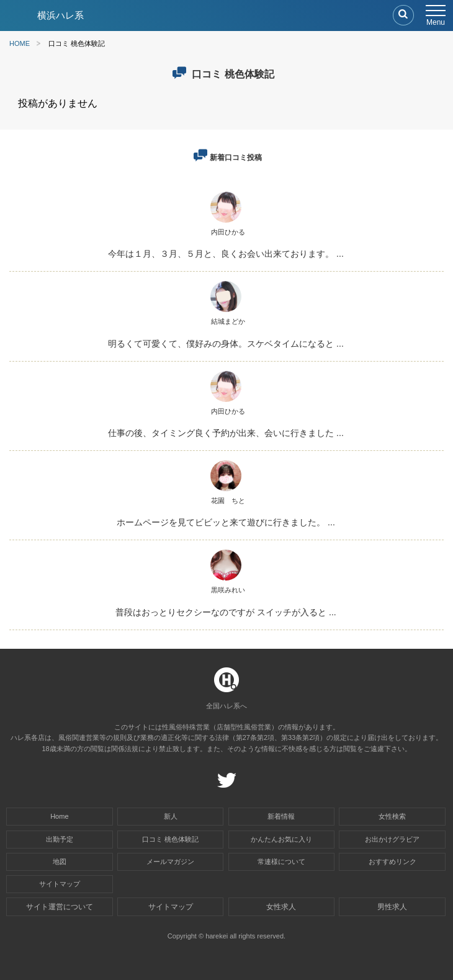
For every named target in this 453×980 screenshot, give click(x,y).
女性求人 (281, 907)
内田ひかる (228, 232)
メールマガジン (170, 862)
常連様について (281, 862)
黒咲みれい (228, 590)
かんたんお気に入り (281, 839)
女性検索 (392, 816)
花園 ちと (228, 501)
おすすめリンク (392, 862)
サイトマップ (60, 884)
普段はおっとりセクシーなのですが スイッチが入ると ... (226, 612)
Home (59, 816)
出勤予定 (60, 839)
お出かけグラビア (392, 839)
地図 (60, 862)
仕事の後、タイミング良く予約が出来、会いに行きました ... (226, 433)
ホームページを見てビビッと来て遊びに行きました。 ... (226, 522)
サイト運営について (60, 907)
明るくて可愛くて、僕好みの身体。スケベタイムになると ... (226, 344)
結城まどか (228, 321)
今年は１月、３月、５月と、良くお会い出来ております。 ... (226, 254)
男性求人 (392, 907)
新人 (171, 816)
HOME (20, 44)
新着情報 (281, 816)
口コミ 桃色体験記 (170, 839)
